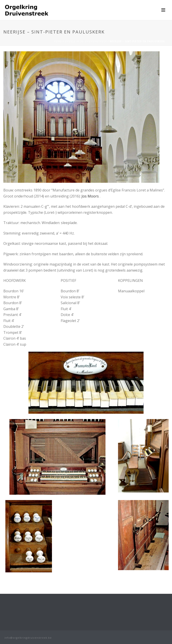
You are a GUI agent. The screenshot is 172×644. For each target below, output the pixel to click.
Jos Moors (90, 196)
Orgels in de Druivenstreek (86, 41)
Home (58, 41)
